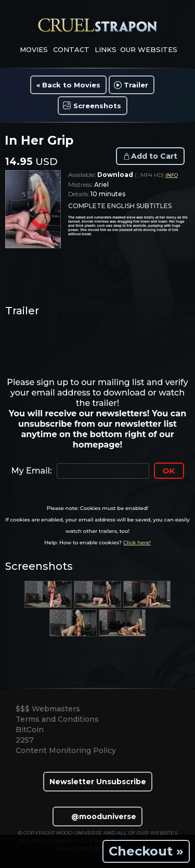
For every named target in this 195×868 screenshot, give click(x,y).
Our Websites (149, 49)
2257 (25, 740)
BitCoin (30, 730)
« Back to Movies (68, 85)
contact (71, 49)
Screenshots (97, 106)
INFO (172, 175)
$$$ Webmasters (48, 709)
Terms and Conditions (57, 719)
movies (34, 49)
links (106, 49)
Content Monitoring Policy (66, 750)
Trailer (136, 85)
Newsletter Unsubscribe (98, 782)
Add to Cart (154, 156)
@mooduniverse (97, 816)
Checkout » (146, 851)
